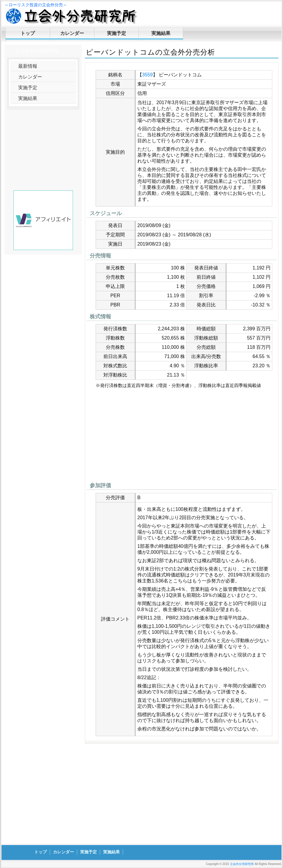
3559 (147, 75)
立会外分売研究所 (242, 864)
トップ (28, 33)
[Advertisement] (182, 437)
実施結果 (161, 33)
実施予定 (116, 33)
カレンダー (72, 33)
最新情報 (28, 66)
